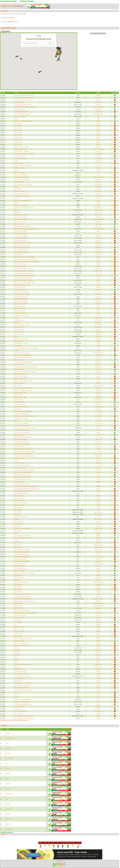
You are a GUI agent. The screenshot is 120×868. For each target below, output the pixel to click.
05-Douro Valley (18, 128)
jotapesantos (98, 210)
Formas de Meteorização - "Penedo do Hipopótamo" (26, 348)
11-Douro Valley (18, 140)
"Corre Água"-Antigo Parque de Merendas (24, 95)
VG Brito (16, 697)
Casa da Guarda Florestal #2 (21, 238)
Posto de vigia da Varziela (20, 559)
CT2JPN (98, 294)
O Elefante (17, 421)
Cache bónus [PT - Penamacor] (21, 219)
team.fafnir (98, 276)
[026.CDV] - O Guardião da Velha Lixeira (24, 121)
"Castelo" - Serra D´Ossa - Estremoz (23, 100)
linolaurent (98, 568)
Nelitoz (98, 278)
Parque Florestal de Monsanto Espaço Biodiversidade (27, 489)
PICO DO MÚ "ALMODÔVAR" (21, 517)
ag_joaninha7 (98, 112)
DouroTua (98, 566)
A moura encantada (19, 163)
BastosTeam (98, 304)
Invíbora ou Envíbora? (19, 369)
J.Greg (98, 205)
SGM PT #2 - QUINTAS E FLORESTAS (23, 639)
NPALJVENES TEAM (98, 107)
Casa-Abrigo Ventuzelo (20, 308)
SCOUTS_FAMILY (98, 212)
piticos (98, 175)
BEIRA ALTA (98, 191)
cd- (98, 484)
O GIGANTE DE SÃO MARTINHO (22, 425)
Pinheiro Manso (18, 526)
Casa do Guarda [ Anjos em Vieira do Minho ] (25, 257)
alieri (98, 173)
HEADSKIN (98, 578)
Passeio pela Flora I (19, 496)
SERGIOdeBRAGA (98, 386)
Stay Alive (16, 657)
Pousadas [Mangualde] (20, 571)
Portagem (16, 540)
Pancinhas (98, 517)
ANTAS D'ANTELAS (19, 182)
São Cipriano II (18, 620)
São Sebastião (18, 622)
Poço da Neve (17, 531)
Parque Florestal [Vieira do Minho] (22, 484)
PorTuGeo (98, 486)
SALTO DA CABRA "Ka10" (20, 615)
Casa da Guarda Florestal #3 (21, 250)
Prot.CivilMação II (18, 587)
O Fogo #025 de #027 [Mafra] (21, 423)
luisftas (98, 533)
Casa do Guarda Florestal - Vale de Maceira (24, 276)
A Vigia (16, 170)
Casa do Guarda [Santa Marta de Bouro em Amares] (26, 262)
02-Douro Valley (18, 126)
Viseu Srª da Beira (18, 714)
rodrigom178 (98, 388)
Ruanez (98, 554)
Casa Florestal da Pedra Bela (21, 297)
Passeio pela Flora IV (19, 500)
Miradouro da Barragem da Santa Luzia (23, 388)
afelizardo (98, 180)
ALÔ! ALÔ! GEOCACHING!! (21, 175)
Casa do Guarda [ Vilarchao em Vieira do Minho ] (25, 259)
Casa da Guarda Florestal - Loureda (22, 243)
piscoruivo (98, 671)
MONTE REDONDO (19, 402)
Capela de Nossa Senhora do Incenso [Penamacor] (26, 229)
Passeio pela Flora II (19, 498)
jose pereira (98, 194)
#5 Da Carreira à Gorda (20, 109)
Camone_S (98, 243)
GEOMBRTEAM (98, 407)
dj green (98, 674)
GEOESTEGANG (98, 184)
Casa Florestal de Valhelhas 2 (21, 301)
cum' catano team (98, 292)
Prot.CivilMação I (18, 585)
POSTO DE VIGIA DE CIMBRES (22, 561)
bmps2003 (98, 147)
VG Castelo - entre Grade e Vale (22, 702)
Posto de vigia (17, 545)
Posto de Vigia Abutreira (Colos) (22, 554)
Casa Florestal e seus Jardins (21, 304)
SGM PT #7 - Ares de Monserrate (22, 646)
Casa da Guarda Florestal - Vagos (22, 247)
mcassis (98, 636)
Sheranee (98, 669)
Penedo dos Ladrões (19, 507)
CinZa (98, 348)
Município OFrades (98, 564)
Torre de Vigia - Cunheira (20, 671)
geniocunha (98, 379)
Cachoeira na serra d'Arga (20, 222)
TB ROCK (17, 662)
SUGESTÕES (12, 18)
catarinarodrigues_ (98, 512)
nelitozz (98, 257)
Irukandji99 (98, 365)
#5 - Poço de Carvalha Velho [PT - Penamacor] (25, 107)
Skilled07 (98, 266)
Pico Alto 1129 (18, 512)
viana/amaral (98, 161)
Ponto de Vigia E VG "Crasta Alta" (22, 536)
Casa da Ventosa (18, 255)
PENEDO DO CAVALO (19, 505)
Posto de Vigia (18, 543)
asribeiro (98, 425)
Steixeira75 (98, 559)
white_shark (98, 421)
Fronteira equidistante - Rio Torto (22, 353)
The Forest (17, 667)
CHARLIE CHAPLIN (19, 320)
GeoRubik (98, 622)
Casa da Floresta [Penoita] (20, 233)
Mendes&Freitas (98, 215)
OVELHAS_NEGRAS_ (98, 582)
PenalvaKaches (98, 367)
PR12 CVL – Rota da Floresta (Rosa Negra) (24, 573)
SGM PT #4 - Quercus (19, 641)
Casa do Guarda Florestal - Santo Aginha (24, 273)
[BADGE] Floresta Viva (13, 22)
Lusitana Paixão (98, 372)
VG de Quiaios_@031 (19, 707)
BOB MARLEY (18, 212)
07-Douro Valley (18, 133)
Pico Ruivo (17, 519)
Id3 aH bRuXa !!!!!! (19, 360)
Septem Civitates (18, 636)
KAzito (98, 313)
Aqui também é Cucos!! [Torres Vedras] (23, 184)
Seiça (16, 625)
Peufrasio (8, 774)
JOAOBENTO (98, 625)
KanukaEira (98, 585)
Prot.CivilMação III (18, 589)
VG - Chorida (17, 692)
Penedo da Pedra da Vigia (20, 503)
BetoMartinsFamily (10, 738)
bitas (7, 799)
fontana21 (8, 804)
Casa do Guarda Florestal (20, 264)
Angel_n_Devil (98, 102)
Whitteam (8, 769)
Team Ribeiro (98, 526)
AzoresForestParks (98, 599)
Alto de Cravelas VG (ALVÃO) (21, 177)
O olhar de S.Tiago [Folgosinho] (22, 433)
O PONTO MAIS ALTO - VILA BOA (22, 449)
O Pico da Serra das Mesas (21, 440)
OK (50, 43)
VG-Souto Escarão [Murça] (20, 711)
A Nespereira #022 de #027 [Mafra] (22, 166)
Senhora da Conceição (19, 632)
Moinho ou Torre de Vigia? (20, 397)
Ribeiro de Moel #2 (19, 606)
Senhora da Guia (18, 634)
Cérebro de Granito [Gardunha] (21, 315)
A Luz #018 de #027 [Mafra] (21, 158)
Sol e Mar (16, 648)
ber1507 (98, 475)
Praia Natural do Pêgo (19, 578)
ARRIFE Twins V (18, 189)
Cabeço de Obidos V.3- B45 (21, 217)
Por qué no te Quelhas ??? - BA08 (22, 538)
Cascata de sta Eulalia (19, 311)
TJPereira (98, 678)
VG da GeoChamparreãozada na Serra (23, 704)
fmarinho (98, 168)
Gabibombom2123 (98, 400)
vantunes (98, 315)
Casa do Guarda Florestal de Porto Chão (24, 280)
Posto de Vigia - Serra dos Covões (22, 552)
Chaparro (16, 318)
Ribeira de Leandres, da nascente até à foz (24, 601)
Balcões (16, 198)
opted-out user (9, 758)
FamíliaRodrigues (98, 456)
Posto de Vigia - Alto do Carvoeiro (22, 550)
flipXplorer (98, 470)
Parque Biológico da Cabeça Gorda (22, 475)
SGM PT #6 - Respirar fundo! (21, 643)
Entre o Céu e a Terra (19, 329)
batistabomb (98, 287)
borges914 (98, 395)
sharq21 (8, 789)
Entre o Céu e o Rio (19, 332)
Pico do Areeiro (18, 514)
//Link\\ (98, 163)
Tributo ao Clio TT (18, 681)
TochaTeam (98, 290)
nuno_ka (98, 393)
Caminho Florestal (18, 224)
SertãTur (98, 552)
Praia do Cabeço (18, 575)
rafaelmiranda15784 (98, 545)
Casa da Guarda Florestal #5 (21, 240)
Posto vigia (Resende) (19, 566)
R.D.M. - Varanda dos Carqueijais (22, 594)
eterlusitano (98, 561)
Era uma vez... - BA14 (19, 334)
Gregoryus (98, 170)
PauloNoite (98, 676)
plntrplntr (98, 123)
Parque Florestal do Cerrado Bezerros (23, 491)
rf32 (98, 233)
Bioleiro (98, 182)
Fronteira (16, 351)
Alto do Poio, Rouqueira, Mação (22, 180)
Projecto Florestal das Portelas (21, 582)
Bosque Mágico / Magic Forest (21, 215)
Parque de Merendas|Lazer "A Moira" (23, 479)
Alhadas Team (98, 245)
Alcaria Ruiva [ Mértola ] (20, 173)
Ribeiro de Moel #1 (19, 603)
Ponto (16, 533)
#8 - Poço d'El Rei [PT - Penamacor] (23, 114)
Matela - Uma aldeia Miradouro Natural (23, 381)
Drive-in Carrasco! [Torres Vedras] (22, 325)
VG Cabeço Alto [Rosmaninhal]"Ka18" (23, 699)
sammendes (98, 189)
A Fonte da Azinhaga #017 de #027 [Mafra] (24, 154)
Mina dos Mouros (18, 386)
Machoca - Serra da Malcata (21, 376)
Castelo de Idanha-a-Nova (20, 313)
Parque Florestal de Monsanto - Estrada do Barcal (26, 486)
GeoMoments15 (98, 109)
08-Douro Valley (18, 135)
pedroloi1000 (98, 187)
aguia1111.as (9, 809)
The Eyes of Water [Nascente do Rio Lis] (24, 664)
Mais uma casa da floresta (20, 379)
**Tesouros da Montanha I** (21, 116)
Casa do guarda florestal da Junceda (23, 278)
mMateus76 (98, 543)
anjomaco (98, 105)
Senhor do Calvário (19, 627)
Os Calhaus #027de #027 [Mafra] (22, 465)
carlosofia (98, 264)
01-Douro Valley (18, 123)
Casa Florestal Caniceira (20, 290)
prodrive (8, 733)
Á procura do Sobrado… (20, 168)
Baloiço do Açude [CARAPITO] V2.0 (22, 201)
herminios (98, 601)
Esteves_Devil (98, 269)
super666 (8, 748)
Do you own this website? (30, 43)
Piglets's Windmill (18, 524)
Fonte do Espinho (18, 346)
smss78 (98, 201)
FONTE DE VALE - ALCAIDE (21, 344)
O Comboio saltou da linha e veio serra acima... (25, 416)
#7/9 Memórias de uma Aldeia (21, 112)
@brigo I (16, 119)
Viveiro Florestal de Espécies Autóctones (24, 716)
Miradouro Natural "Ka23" (20, 393)
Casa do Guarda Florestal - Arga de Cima (24, 269)
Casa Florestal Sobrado (20, 306)
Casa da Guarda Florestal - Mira (22, 245)
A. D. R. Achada (98, 98)
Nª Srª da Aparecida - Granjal (21, 407)
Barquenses (9, 819)
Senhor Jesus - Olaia (19, 629)
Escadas (16, 336)
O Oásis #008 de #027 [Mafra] (21, 430)
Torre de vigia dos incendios (21, 674)
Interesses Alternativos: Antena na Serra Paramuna (26, 367)
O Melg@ (19, 6)
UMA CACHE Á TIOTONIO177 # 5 (22, 688)
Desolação (17, 322)
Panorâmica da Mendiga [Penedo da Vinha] (24, 470)
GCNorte (98, 285)
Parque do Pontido (19, 482)
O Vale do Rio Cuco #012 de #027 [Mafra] (24, 98)
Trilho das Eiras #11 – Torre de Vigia (23, 683)
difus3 (98, 119)
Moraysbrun (98, 482)
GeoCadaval (98, 121)
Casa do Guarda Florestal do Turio (22, 285)
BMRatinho (98, 463)
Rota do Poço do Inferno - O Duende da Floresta (25, 613)
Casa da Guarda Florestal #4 (21, 252)
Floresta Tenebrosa (19, 341)
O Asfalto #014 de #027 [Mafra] (21, 414)
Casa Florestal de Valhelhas (21, 299)
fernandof (98, 639)
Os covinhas (98, 472)
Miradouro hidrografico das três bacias (23, 390)
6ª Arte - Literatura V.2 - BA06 (21, 147)
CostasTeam (98, 224)
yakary (98, 594)
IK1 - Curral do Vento (19, 365)
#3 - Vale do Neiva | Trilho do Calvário (23, 105)
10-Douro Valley (18, 137)
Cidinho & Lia (98, 336)
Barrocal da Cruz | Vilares (20, 205)
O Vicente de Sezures (19, 458)
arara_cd (98, 683)
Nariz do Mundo (18, 409)
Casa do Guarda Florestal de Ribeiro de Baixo (25, 283)
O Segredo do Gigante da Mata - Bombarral (24, 456)
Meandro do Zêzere (19, 383)
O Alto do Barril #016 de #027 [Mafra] (23, 411)
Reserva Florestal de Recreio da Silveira (23, 599)
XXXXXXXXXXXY (98, 529)
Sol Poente (17, 653)
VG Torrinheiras (18, 709)
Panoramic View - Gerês (20, 468)
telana (98, 311)
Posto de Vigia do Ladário (20, 564)
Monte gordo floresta (19, 400)
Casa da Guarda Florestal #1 (21, 236)
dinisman (98, 575)
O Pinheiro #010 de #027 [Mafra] (22, 444)
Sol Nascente (17, 650)
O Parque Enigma (18, 435)
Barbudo (16, 203)
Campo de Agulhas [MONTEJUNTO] (23, 226)
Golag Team (98, 397)
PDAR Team (98, 299)
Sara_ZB (8, 824)
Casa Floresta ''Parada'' (20, 287)
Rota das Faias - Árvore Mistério (22, 610)
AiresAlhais (98, 95)
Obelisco (16, 461)
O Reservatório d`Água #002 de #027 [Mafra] (25, 451)
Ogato (98, 231)
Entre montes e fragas (19, 327)
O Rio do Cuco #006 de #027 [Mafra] (23, 454)
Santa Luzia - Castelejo (20, 618)
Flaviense (98, 156)
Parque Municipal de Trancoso (21, 493)
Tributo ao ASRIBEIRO (19, 678)
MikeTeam (8, 784)
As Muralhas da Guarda (20, 191)
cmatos (98, 374)
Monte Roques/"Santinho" (20, 404)
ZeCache (98, 100)
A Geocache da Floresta (20, 156)
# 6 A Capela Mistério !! (20, 102)
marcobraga (98, 491)
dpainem (98, 662)
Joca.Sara (98, 297)
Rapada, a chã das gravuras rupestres (23, 596)
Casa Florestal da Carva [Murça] (22, 292)
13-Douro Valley (18, 142)
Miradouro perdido (18, 395)
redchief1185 (98, 714)
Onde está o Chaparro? (20, 463)
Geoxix (98, 435)
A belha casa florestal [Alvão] (21, 149)
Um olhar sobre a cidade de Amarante (23, 685)
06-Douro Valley (18, 130)
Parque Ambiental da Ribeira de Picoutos (24, 472)
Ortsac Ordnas (98, 547)
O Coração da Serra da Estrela (21, 418)
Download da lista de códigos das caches (14, 720)
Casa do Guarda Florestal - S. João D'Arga (24, 271)
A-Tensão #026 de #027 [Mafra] (21, 196)
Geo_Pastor (98, 418)
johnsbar (98, 198)
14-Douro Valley (18, 144)
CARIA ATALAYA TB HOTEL (21, 231)
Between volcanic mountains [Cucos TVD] (24, 208)
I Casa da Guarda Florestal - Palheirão (23, 358)
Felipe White (98, 226)
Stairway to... (17, 655)
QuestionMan (98, 685)
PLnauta (98, 341)
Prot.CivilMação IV (18, 592)
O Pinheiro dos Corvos (19, 447)
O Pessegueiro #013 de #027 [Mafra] (23, 437)
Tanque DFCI (17, 660)
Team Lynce (98, 151)
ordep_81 (98, 716)
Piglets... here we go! (19, 521)
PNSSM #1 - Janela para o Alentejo (22, 529)
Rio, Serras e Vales (19, 608)
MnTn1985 (98, 369)
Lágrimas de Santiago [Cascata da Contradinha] (25, 372)
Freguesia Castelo (98, 550)
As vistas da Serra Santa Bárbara (22, 194)
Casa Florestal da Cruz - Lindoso (22, 294)
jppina (98, 655)
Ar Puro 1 (16, 187)
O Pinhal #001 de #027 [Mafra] (21, 442)
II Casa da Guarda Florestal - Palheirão (23, 362)
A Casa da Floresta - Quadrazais (22, 151)
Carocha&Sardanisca (98, 603)
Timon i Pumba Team (98, 149)
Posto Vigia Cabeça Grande (21, 568)
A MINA (16, 161)
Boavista (16, 210)
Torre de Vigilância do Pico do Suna (22, 676)
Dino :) (98, 116)
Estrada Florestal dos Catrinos (21, 339)
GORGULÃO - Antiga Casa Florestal (23, 355)
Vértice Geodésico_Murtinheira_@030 (23, 690)
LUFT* (7, 743)
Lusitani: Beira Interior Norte (21, 374)
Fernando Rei (98, 351)
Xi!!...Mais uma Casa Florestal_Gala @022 (24, 718)
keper (98, 510)
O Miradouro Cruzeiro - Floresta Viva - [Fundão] (25, 428)
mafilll (7, 763)
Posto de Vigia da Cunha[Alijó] (21, 557)
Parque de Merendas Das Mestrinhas (23, 477)
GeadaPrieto (98, 318)
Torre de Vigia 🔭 (18, 669)
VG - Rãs (16, 695)
